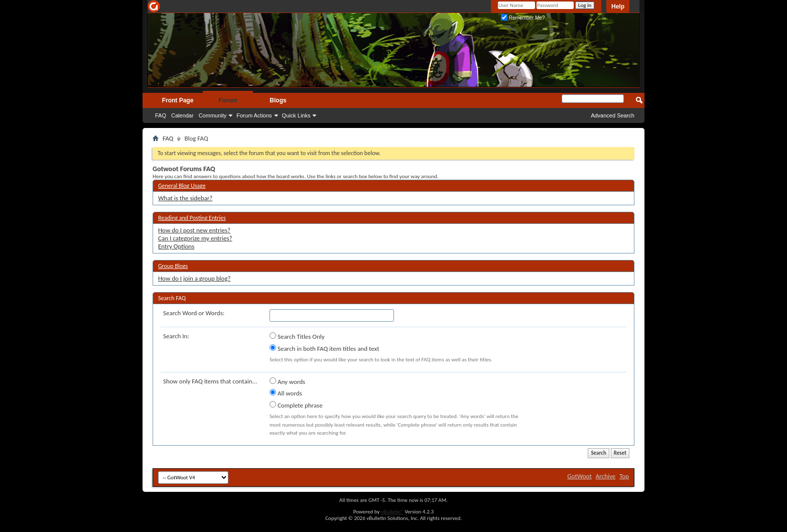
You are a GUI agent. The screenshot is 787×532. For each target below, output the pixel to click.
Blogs (278, 100)
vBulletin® (392, 512)
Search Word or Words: (194, 313)
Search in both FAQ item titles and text (324, 348)
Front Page (178, 100)
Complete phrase (296, 405)
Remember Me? (523, 18)
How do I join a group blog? (194, 278)
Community (213, 115)
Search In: (176, 336)
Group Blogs (173, 266)
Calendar (182, 115)
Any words (287, 381)
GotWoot (579, 476)
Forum (228, 100)
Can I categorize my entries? (195, 238)
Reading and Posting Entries (192, 218)
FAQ (161, 115)
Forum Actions (254, 115)
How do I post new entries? (194, 230)
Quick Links (296, 115)
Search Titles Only (297, 336)
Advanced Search (613, 115)
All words (286, 393)
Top (624, 476)
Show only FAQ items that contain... (210, 381)
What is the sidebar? (185, 198)
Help (618, 7)
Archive (606, 476)
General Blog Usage (182, 186)
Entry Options (176, 246)
